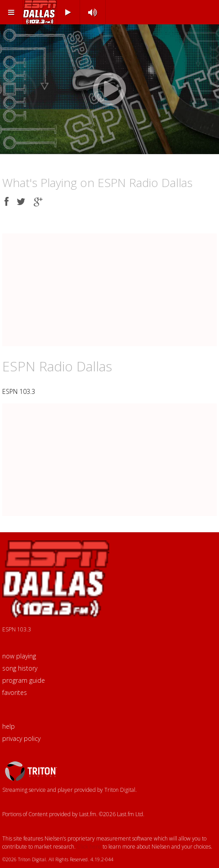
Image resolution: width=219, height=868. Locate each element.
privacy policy (21, 738)
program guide (24, 680)
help (9, 726)
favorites (15, 692)
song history (20, 668)
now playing (19, 656)
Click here (89, 847)
